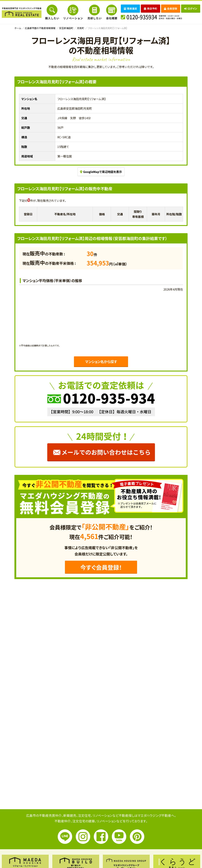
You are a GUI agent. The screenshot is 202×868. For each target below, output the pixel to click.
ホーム (18, 28)
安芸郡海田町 (66, 28)
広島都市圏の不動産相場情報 (40, 28)
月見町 (81, 28)
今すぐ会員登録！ (101, 567)
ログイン (191, 8)
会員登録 (171, 8)
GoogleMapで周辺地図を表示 (101, 172)
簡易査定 (130, 8)
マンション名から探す (101, 362)
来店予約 (151, 8)
